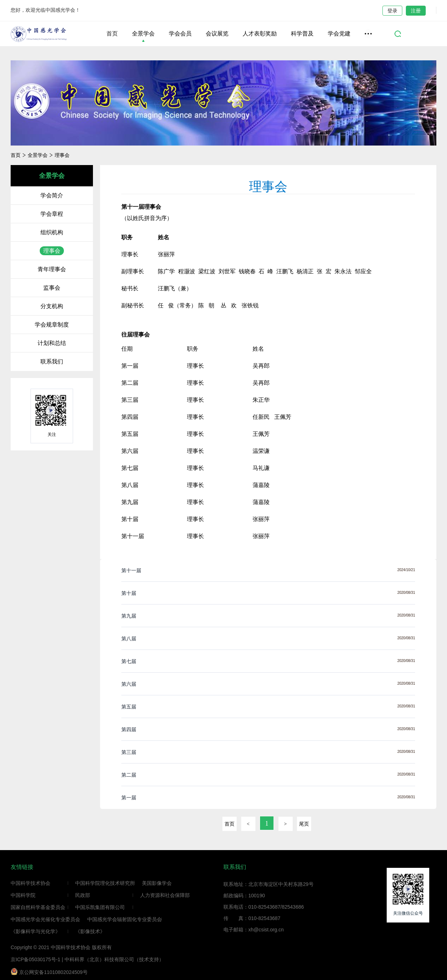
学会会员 (180, 34)
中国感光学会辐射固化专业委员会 (125, 919)
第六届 (129, 684)
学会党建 (339, 34)
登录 (392, 11)
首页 (112, 34)
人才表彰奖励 (260, 34)
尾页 (304, 824)
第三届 (129, 752)
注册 (416, 11)
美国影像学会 (157, 883)
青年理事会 (52, 269)
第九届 (129, 616)
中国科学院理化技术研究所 (105, 883)
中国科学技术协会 (31, 883)
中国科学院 (23, 895)
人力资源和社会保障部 (165, 895)
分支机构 (52, 306)
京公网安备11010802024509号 (49, 971)
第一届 (129, 798)
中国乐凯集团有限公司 (100, 907)
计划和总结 (52, 343)
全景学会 (143, 34)
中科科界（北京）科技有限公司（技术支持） (114, 959)
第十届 (129, 593)
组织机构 (52, 232)
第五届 (129, 707)
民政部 (83, 895)
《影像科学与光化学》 (35, 931)
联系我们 (52, 362)
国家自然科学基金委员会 (38, 907)
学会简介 (52, 195)
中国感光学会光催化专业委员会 (45, 919)
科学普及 (302, 34)
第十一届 (131, 570)
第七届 (129, 661)
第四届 (129, 729)
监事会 (52, 288)
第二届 (129, 775)
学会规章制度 (52, 325)
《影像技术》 (90, 931)
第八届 (129, 639)
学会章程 (52, 214)
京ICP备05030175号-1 (35, 959)
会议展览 (217, 34)
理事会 (62, 155)
